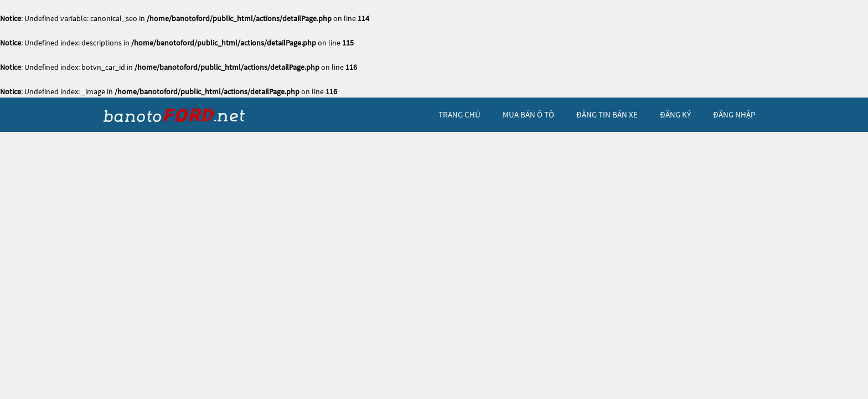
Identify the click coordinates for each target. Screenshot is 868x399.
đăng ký (675, 114)
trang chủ (459, 114)
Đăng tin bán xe (607, 114)
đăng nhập (734, 114)
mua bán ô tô (528, 114)
